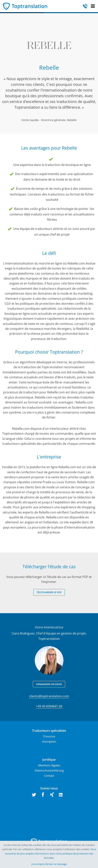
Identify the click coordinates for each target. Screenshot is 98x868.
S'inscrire (49, 736)
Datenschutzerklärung (49, 770)
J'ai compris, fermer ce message (49, 864)
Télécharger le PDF (49, 592)
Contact (49, 776)
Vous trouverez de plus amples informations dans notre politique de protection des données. (51, 853)
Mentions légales (49, 765)
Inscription (49, 741)
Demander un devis (49, 684)
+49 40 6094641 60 (49, 706)
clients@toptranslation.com (49, 696)
